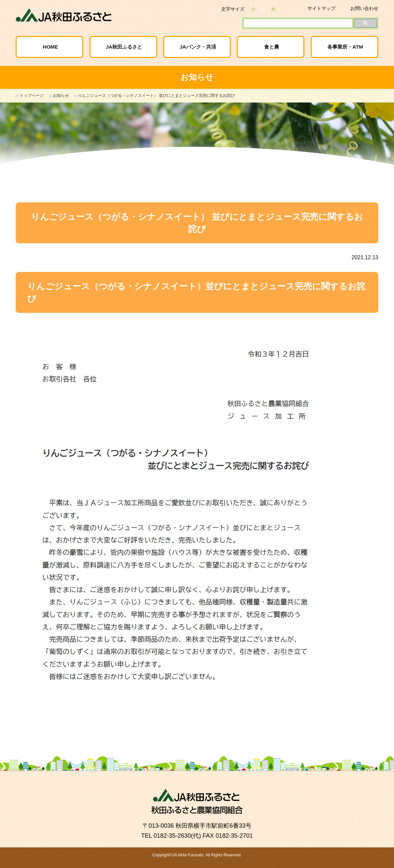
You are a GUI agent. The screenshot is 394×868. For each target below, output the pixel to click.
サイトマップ (321, 8)
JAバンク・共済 (198, 47)
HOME (50, 47)
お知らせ (61, 96)
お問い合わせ (364, 8)
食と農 (272, 47)
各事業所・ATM (345, 47)
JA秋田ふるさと (124, 47)
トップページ (32, 96)
